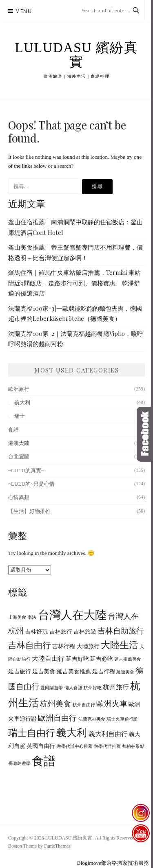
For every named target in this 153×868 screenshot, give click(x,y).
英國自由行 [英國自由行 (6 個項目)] (41, 746)
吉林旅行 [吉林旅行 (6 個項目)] (61, 632)
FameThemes (57, 846)
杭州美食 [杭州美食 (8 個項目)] (55, 704)
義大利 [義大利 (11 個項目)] (72, 733)
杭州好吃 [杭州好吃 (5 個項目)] (93, 688)
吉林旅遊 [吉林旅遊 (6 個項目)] (85, 632)
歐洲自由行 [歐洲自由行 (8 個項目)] (57, 718)
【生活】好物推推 (29, 511)
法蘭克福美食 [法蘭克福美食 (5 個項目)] (92, 719)
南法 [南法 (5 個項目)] (32, 617)
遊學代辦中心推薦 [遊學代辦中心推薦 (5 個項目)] (75, 746)
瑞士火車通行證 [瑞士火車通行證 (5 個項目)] (122, 719)
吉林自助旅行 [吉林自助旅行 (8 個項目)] (121, 631)
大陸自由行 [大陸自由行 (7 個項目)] (48, 659)
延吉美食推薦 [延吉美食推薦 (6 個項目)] (74, 672)
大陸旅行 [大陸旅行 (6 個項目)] (88, 646)
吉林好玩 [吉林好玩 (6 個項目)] (36, 632)
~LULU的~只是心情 (31, 484)
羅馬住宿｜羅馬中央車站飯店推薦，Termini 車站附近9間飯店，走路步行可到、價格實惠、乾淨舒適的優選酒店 (74, 283)
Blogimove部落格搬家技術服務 (113, 863)
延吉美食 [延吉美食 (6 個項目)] (44, 672)
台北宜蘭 (19, 457)
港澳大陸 (19, 443)
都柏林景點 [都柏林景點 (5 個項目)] (133, 746)
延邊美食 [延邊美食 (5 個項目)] (125, 672)
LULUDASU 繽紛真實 (77, 55)
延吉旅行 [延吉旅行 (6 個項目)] (20, 672)
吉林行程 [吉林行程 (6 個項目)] (64, 646)
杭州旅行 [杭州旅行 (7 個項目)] (116, 687)
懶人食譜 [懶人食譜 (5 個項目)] (73, 688)
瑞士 (20, 416)
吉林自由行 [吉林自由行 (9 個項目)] (30, 645)
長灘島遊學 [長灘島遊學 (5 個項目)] (19, 764)
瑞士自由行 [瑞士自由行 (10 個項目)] (32, 733)
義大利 (22, 402)
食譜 (13, 430)
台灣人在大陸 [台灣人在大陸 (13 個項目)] (72, 615)
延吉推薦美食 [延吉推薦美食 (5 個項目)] (128, 659)
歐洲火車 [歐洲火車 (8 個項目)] (112, 704)
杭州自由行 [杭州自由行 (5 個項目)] (84, 705)
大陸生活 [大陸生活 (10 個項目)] (120, 645)
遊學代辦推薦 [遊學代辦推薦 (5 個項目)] (107, 746)
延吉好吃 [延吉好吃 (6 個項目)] (78, 659)
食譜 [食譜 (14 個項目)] (44, 761)
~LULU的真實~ (26, 470)
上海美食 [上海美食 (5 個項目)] (17, 617)
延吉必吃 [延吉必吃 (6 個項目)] (102, 659)
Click (145, 434)
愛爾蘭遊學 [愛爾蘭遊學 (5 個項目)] (52, 688)
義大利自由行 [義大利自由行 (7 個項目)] (108, 734)
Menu (24, 11)
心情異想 (19, 497)
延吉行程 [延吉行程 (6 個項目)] (104, 672)
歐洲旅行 (19, 389)
